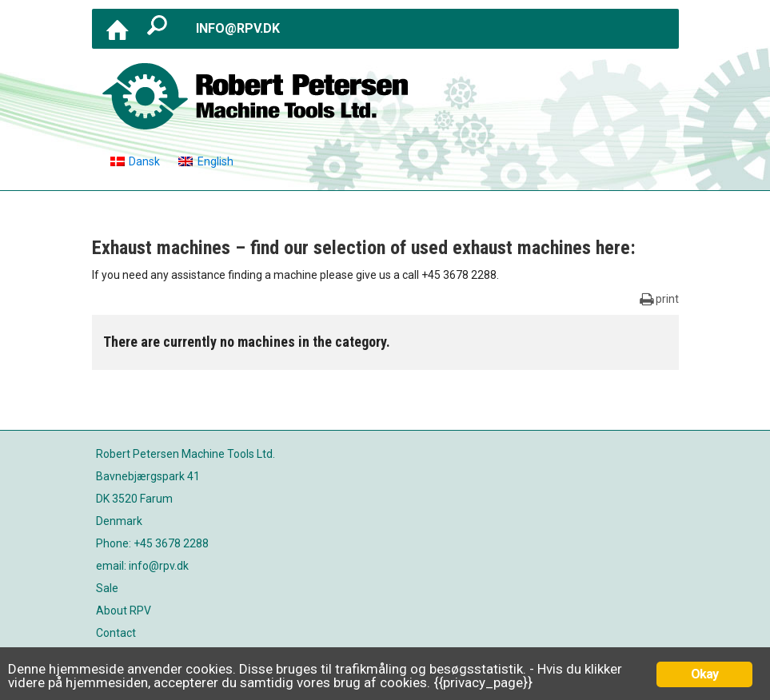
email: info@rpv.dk (142, 566)
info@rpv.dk (238, 28)
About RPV (124, 611)
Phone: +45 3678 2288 (152, 543)
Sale (107, 588)
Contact (116, 633)
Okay (705, 674)
